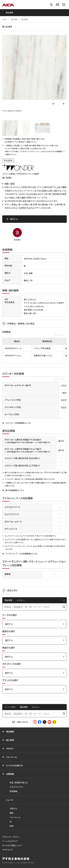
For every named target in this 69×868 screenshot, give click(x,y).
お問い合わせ (22, 722)
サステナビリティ (17, 787)
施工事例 (10, 740)
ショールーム (11, 757)
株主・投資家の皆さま (19, 782)
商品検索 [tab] (24, 707)
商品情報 (14, 19)
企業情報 (10, 774)
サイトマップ (7, 850)
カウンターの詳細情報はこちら (18, 423)
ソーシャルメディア (10, 841)
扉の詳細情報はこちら (15, 490)
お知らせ (13, 808)
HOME (5, 19)
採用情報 (14, 791)
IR (11, 822)
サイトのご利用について (12, 845)
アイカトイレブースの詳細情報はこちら (21, 554)
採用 (12, 826)
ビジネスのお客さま (14, 765)
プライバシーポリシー (11, 837)
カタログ (10, 748)
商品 (12, 813)
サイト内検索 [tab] (10, 707)
